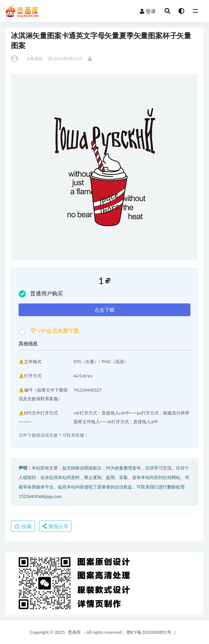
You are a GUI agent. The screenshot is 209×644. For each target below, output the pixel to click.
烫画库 (74, 632)
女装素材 (34, 58)
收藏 (23, 526)
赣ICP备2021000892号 (149, 632)
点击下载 (104, 310)
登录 (148, 11)
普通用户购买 (41, 294)
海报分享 (55, 526)
